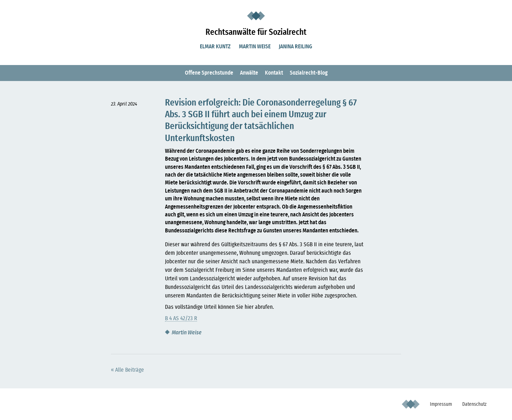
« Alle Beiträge (127, 370)
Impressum (441, 404)
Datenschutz (474, 404)
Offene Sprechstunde (209, 73)
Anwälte (249, 73)
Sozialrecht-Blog (309, 73)
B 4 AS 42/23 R (181, 318)
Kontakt (274, 73)
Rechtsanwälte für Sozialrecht (256, 32)
